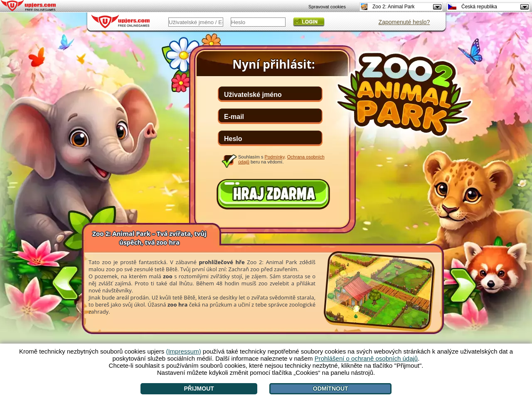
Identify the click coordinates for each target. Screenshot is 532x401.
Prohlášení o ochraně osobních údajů (366, 358)
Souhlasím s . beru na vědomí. (281, 159)
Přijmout (199, 389)
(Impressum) (183, 351)
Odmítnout (331, 389)
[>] (463, 287)
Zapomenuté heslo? (404, 22)
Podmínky (275, 157)
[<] (65, 281)
